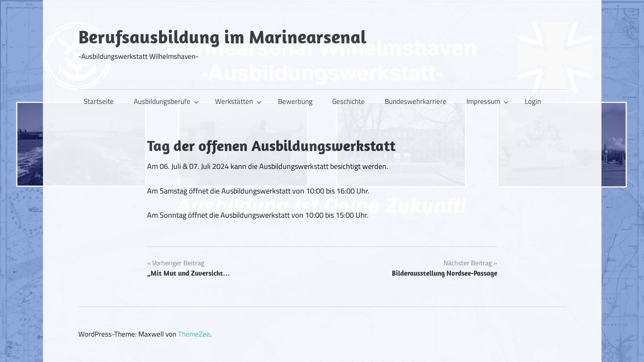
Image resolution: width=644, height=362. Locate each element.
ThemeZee (194, 334)
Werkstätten (238, 101)
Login (533, 101)
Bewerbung (295, 101)
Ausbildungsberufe (166, 101)
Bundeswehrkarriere (416, 101)
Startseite (99, 101)
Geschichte (348, 101)
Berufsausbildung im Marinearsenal (222, 37)
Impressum (487, 101)
